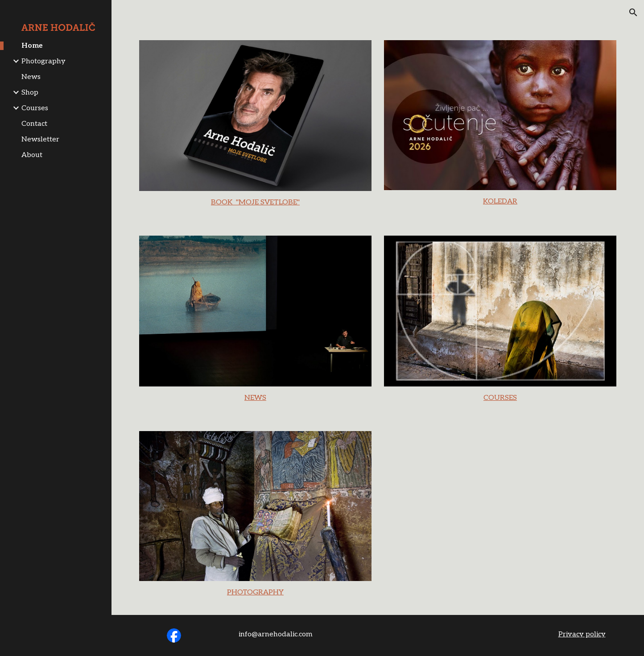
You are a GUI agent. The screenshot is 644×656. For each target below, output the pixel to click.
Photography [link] (43, 61)
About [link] (32, 155)
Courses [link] (35, 108)
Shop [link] (30, 93)
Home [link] (32, 46)
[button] (633, 12)
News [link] (31, 77)
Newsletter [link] (40, 139)
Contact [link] (34, 124)
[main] (256, 203)
